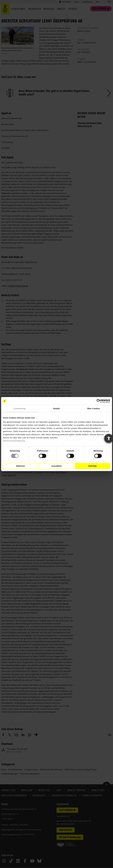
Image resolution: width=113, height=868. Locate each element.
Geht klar (92, 466)
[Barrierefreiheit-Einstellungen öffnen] (109, 438)
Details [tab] (57, 408)
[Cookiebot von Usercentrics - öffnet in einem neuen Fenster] (98, 401)
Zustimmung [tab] (19, 408)
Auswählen (56, 466)
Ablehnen (20, 466)
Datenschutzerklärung (14, 441)
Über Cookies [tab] (93, 408)
